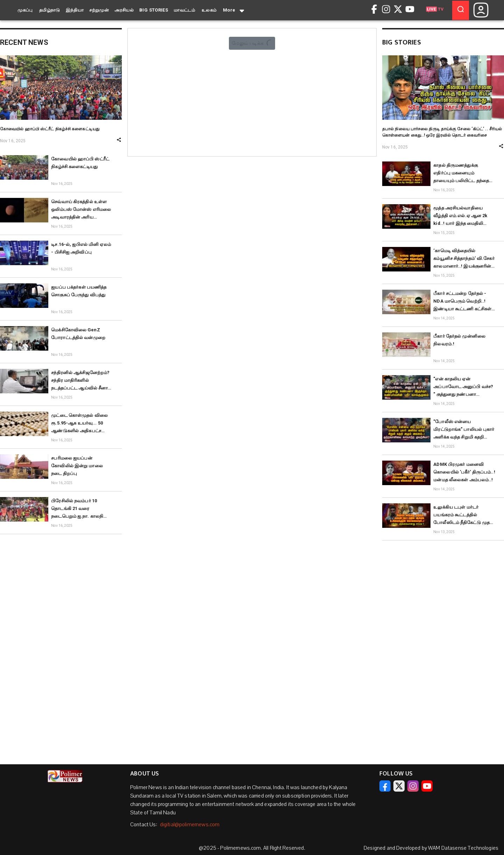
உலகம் (209, 10)
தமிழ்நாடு (50, 10)
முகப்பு (25, 10)
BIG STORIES (154, 10)
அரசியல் (124, 10)
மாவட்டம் (184, 10)
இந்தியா (75, 10)
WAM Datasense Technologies (463, 848)
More (234, 11)
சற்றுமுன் (99, 10)
